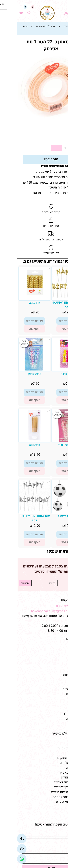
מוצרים (60, 683)
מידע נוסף (59, 665)
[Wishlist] (12, 11)
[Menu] (64, 11)
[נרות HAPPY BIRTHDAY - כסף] (18, 511)
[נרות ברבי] (51, 368)
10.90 (52, 526)
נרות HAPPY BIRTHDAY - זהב (50, 305)
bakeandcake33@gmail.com (35, 611)
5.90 (58, 138)
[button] (50, 329)
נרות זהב (18, 303)
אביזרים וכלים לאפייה (51, 782)
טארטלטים (58, 699)
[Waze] (49, 11)
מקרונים (60, 709)
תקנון (61, 655)
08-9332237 (48, 606)
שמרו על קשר (54, 600)
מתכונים (60, 670)
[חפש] (57, 11)
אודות (61, 650)
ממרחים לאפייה (55, 777)
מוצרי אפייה (57, 719)
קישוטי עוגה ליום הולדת (50, 792)
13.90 (19, 455)
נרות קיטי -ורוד (50, 445)
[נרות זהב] (18, 297)
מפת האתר (57, 639)
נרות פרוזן (18, 374)
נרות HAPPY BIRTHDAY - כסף (18, 518)
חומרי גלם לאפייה (54, 773)
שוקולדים (59, 704)
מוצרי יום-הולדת (55, 714)
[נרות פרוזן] (18, 370)
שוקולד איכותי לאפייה (51, 797)
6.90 (52, 384)
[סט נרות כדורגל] (51, 510)
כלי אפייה (59, 724)
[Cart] (4, 11)
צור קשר (59, 660)
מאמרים (59, 742)
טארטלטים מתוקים (52, 758)
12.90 (52, 312)
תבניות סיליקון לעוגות (51, 787)
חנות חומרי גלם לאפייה (50, 734)
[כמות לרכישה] (48, 148)
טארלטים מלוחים (54, 763)
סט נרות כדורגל (50, 516)
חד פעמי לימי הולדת (52, 802)
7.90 (19, 384)
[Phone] (5, 839)
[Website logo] (30, 13)
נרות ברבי (51, 374)
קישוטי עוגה (57, 694)
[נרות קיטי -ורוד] (51, 441)
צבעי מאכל (58, 729)
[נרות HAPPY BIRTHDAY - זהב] (51, 297)
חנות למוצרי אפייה (53, 748)
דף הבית (59, 645)
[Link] (5, 859)
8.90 (19, 312)
